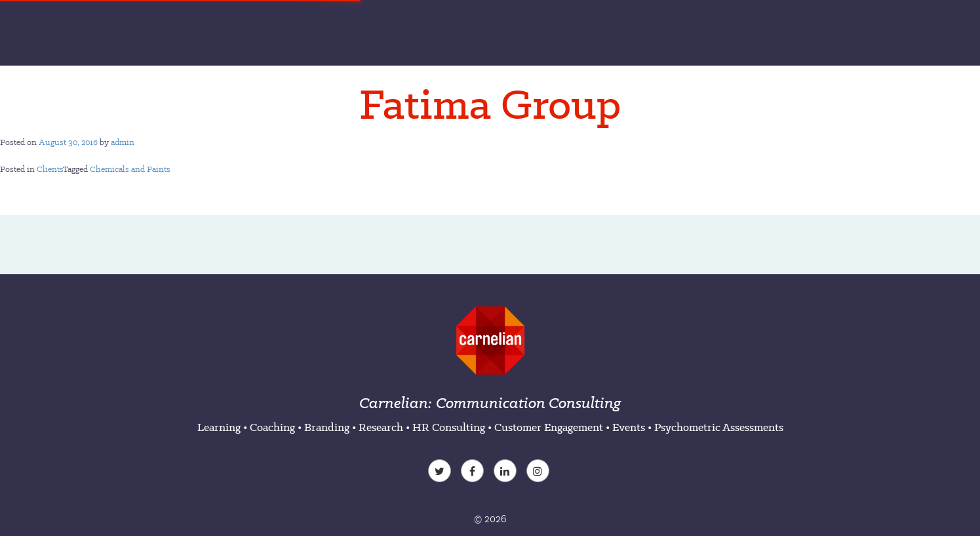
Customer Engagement (549, 427)
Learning (219, 427)
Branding (327, 427)
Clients (50, 169)
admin (123, 142)
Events (629, 427)
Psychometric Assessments (719, 427)
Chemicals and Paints (130, 169)
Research (381, 427)
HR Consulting (449, 427)
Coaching (272, 427)
